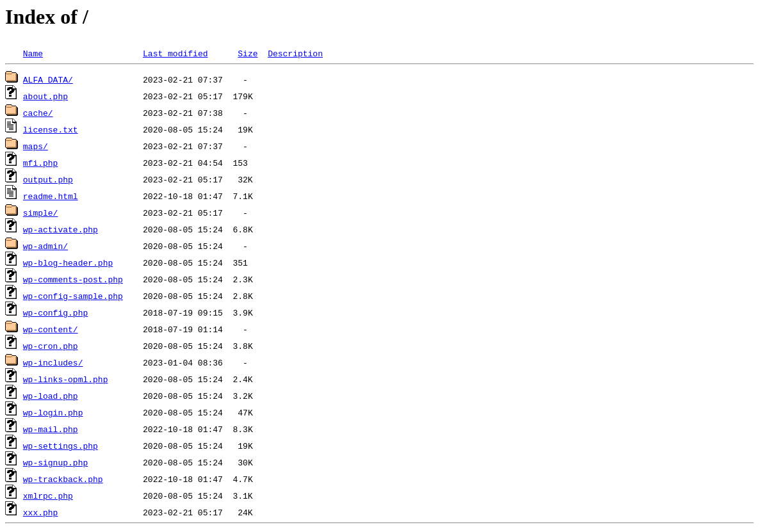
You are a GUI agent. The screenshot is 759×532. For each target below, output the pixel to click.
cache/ (38, 113)
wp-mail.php (51, 429)
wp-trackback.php (63, 479)
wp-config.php (55, 312)
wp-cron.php (51, 346)
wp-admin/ (45, 246)
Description (295, 53)
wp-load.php (51, 396)
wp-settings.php (61, 446)
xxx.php (41, 512)
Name (33, 53)
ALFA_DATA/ (48, 79)
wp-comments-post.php (73, 279)
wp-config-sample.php (73, 296)
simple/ (41, 213)
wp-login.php (53, 412)
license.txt (51, 129)
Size (248, 53)
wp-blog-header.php (68, 262)
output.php (48, 179)
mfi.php (41, 163)
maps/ (36, 146)
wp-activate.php (61, 229)
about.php (45, 96)
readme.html (51, 196)
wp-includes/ (53, 362)
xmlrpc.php (48, 496)
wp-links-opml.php (66, 379)
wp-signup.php (55, 462)
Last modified (175, 53)
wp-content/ (51, 329)
